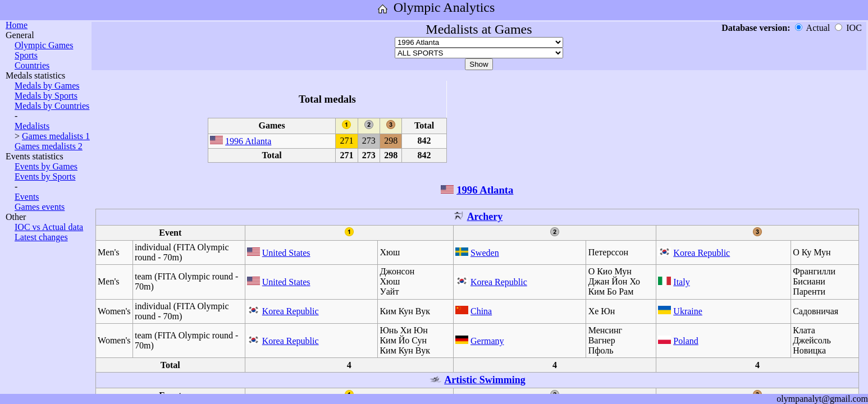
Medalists (32, 126)
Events (27, 197)
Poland (686, 341)
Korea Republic (702, 253)
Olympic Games (44, 45)
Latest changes (41, 237)
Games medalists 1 (56, 136)
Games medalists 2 (49, 146)
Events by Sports (45, 176)
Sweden (485, 253)
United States (286, 253)
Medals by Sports (46, 96)
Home (17, 25)
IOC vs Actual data (49, 227)
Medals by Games (47, 86)
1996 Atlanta (248, 141)
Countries (32, 65)
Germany (487, 341)
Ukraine (688, 311)
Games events (40, 207)
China (481, 311)
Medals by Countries (52, 106)
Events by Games (46, 166)
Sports (26, 55)
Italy (681, 282)
